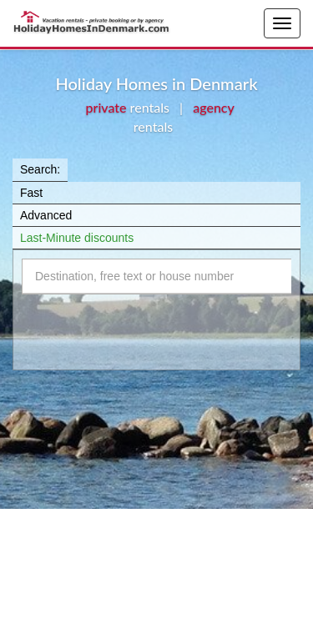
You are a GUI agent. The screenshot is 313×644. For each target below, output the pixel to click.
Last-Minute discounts (77, 238)
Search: (40, 169)
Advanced (46, 215)
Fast (31, 193)
